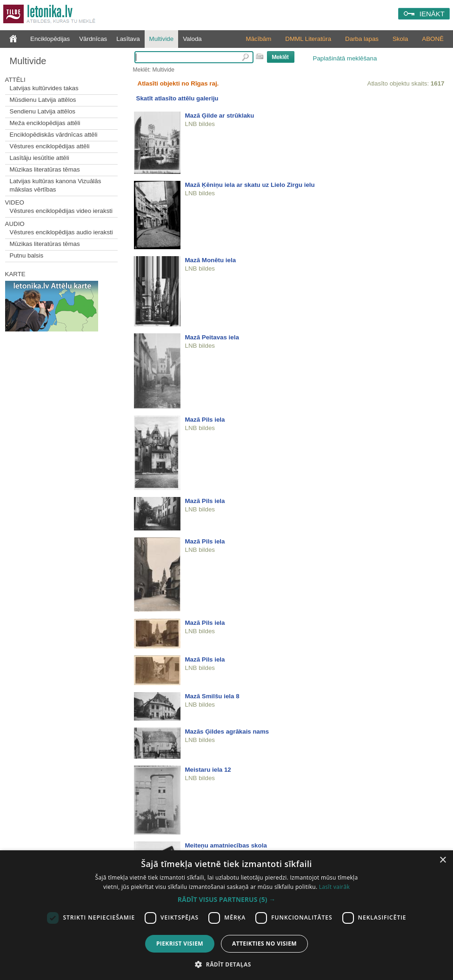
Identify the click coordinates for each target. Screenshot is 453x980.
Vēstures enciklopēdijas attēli (50, 146)
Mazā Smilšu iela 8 (212, 696)
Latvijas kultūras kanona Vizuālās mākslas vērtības (56, 185)
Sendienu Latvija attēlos (43, 111)
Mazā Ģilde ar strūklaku (220, 116)
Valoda (192, 39)
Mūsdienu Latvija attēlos (43, 100)
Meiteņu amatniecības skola (226, 845)
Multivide (162, 39)
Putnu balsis (27, 255)
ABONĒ (433, 39)
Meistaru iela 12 (208, 770)
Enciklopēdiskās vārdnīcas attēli (54, 135)
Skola (400, 39)
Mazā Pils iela (205, 420)
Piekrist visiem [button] (180, 944)
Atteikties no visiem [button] (264, 944)
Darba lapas (362, 39)
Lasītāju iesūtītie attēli (40, 158)
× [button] (443, 860)
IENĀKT (432, 14)
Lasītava (128, 39)
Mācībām (259, 39)
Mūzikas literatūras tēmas (45, 169)
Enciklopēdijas (50, 39)
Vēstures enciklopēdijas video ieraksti (61, 211)
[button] (226, 900)
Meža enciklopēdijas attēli (45, 123)
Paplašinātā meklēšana (345, 58)
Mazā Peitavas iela (212, 337)
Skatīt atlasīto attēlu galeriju (177, 98)
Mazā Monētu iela (211, 260)
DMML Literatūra (308, 39)
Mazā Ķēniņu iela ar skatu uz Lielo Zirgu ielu (250, 185)
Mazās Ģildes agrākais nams (227, 732)
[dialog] (226, 915)
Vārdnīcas (93, 39)
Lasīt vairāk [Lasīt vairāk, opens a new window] (334, 887)
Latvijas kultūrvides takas (44, 88)
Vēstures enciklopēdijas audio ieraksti (61, 232)
